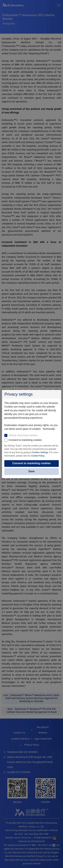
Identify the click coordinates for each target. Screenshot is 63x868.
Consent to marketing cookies (32, 463)
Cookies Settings (40, 452)
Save (32, 471)
